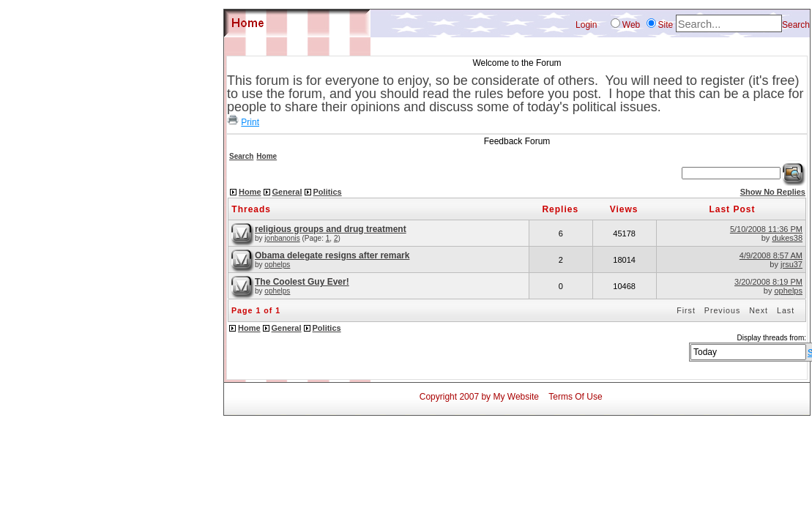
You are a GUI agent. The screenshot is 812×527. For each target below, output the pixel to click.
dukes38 (787, 238)
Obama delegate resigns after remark (332, 255)
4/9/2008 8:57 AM (771, 255)
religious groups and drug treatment (331, 229)
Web (631, 25)
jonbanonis (282, 238)
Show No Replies (773, 192)
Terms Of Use (575, 397)
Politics (328, 192)
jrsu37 (791, 264)
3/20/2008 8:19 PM (768, 282)
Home (267, 156)
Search (796, 25)
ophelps (277, 265)
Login (586, 25)
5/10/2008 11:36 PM (766, 229)
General (287, 192)
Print (250, 122)
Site (666, 25)
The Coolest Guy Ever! (302, 282)
